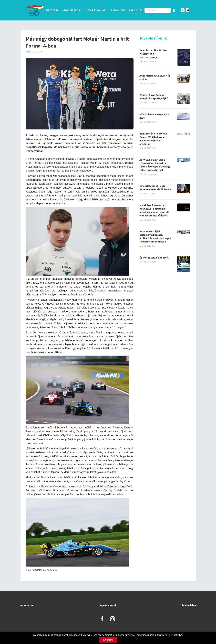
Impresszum (27, 605)
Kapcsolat (136, 10)
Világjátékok (71, 10)
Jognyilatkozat (108, 605)
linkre (170, 635)
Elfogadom (108, 640)
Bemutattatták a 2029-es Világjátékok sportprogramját (153, 54)
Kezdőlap (52, 10)
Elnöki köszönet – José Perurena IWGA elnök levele (155, 188)
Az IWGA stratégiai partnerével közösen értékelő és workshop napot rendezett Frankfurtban (155, 237)
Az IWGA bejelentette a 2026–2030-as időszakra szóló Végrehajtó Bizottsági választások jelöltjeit (155, 166)
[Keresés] (158, 10)
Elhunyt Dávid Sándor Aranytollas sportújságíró (154, 97)
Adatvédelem (189, 605)
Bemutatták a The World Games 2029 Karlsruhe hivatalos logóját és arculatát (153, 139)
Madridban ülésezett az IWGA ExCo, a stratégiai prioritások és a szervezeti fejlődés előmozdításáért (154, 211)
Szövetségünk (95, 10)
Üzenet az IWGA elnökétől (154, 258)
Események (118, 10)
